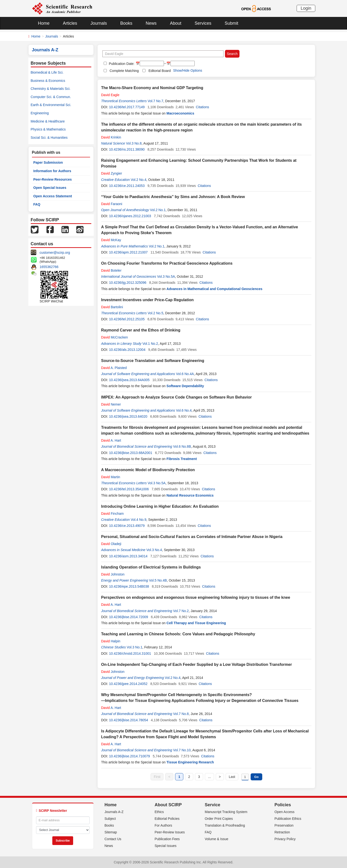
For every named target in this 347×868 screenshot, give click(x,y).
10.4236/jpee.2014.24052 (128, 684)
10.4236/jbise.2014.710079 (129, 756)
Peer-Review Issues (170, 832)
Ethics (159, 812)
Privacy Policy (285, 839)
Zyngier (112, 173)
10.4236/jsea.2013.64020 (128, 416)
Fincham (112, 514)
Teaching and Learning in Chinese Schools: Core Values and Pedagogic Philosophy (178, 634)
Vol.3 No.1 (135, 647)
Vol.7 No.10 (182, 750)
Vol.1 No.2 (150, 344)
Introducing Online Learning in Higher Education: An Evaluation (160, 506)
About (176, 23)
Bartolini (112, 307)
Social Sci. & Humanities (49, 138)
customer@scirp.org (55, 253)
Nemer (111, 404)
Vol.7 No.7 (156, 101)
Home (44, 23)
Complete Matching (124, 71)
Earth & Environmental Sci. (51, 105)
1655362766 (49, 267)
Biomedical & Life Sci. (47, 72)
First (157, 777)
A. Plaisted (114, 368)
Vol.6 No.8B (182, 446)
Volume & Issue (217, 839)
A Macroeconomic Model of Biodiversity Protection (148, 470)
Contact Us (113, 839)
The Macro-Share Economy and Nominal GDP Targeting (152, 88)
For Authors (163, 825)
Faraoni (112, 204)
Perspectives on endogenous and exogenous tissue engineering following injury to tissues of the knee (196, 597)
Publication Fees (167, 839)
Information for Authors (52, 171)
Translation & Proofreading (225, 825)
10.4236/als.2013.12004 (127, 350)
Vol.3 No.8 (134, 143)
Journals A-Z (114, 812)
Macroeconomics (180, 113)
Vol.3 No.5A (166, 277)
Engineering (40, 113)
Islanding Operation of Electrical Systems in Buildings (151, 567)
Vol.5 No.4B (158, 580)
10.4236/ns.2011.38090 (127, 149)
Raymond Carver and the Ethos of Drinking (141, 330)
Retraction (282, 832)
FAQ (37, 204)
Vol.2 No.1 (158, 210)
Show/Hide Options (188, 70)
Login (306, 8)
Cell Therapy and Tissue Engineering (196, 623)
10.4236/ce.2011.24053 (127, 186)
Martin (111, 477)
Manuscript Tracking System (226, 812)
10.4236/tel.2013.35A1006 (129, 489)
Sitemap (111, 832)
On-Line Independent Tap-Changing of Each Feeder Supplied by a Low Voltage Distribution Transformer (197, 664)
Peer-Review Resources (53, 179)
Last (232, 777)
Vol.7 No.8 (181, 714)
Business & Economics (48, 81)
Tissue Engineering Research (190, 762)
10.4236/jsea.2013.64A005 (129, 380)
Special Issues (166, 846)
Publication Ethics (288, 819)
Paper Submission (48, 162)
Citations (202, 107)
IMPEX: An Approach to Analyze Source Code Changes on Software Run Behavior (177, 397)
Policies (283, 805)
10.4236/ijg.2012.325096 (128, 283)
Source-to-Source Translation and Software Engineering (153, 361)
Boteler (111, 270)
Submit (231, 23)
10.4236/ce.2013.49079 (127, 526)
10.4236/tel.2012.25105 (127, 319)
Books (126, 23)
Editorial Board (160, 71)
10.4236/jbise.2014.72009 (128, 617)
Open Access (285, 812)
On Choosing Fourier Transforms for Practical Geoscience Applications (167, 263)
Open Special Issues (50, 188)
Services (203, 23)
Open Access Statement (53, 196)
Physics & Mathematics (48, 129)
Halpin (111, 641)
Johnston (113, 574)
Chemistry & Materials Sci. (51, 89)
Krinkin (111, 137)
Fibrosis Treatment (182, 459)
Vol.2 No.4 (139, 180)
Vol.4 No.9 (139, 520)
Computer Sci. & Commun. (51, 97)
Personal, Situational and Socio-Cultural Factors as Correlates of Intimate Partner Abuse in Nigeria (192, 537)
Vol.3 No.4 (154, 550)
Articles (70, 23)
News (151, 23)
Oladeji (111, 544)
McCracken (115, 337)
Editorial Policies (167, 819)
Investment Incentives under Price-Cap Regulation (147, 300)
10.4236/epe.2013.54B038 (129, 586)
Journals (99, 23)
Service (213, 805)
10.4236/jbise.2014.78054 (128, 720)
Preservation (284, 825)
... (209, 777)
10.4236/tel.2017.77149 (127, 107)
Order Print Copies (219, 819)
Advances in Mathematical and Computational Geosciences (215, 289)
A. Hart (111, 440)
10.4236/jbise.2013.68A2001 (131, 453)
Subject (110, 819)
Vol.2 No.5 (156, 313)
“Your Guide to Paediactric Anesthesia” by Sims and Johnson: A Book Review (173, 197)
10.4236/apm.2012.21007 (128, 252)
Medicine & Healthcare (48, 121)
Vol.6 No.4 (184, 410)
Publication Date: (121, 64)
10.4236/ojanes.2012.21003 (130, 216)
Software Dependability (185, 386)
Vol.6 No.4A (185, 374)
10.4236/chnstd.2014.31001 (130, 653)
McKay (111, 240)
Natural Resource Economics (190, 495)
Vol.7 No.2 (181, 611)
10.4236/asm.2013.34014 (128, 556)
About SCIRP (168, 805)
